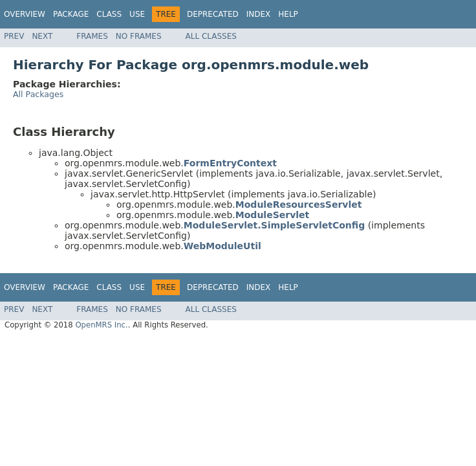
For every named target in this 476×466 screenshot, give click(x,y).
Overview (25, 14)
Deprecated (213, 14)
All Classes (211, 36)
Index (259, 14)
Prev (14, 36)
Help (288, 14)
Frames (92, 36)
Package (71, 14)
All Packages (38, 94)
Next (42, 36)
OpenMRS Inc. (101, 325)
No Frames (139, 36)
